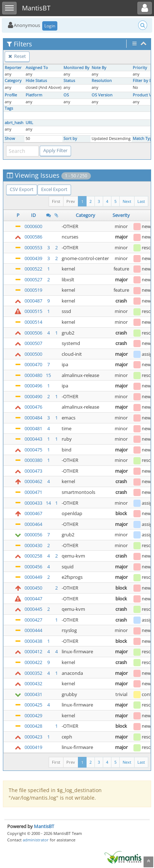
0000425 (33, 705)
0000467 (33, 513)
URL (29, 123)
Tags (9, 108)
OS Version (102, 95)
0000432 (33, 683)
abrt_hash (14, 123)
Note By (99, 68)
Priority (140, 68)
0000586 (33, 237)
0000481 (33, 428)
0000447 (33, 599)
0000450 (33, 588)
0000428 (33, 726)
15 (48, 375)
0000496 (33, 386)
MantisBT (44, 826)
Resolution (102, 81)
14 (48, 503)
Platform (34, 95)
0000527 (33, 280)
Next (127, 201)
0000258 (33, 556)
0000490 (33, 396)
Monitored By (76, 68)
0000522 (33, 269)
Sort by (70, 138)
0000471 (33, 492)
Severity (121, 215)
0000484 (33, 418)
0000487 (33, 301)
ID (33, 215)
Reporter (13, 68)
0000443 (33, 439)
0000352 (33, 673)
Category (13, 81)
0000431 (33, 694)
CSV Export (22, 189)
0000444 (33, 630)
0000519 (33, 290)
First (56, 201)
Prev (71, 201)
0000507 (33, 343)
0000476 (33, 407)
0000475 (33, 450)
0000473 (33, 471)
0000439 (33, 258)
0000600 (33, 226)
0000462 (33, 481)
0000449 (33, 577)
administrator (36, 840)
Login (50, 26)
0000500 (33, 354)
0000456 (33, 567)
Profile (11, 95)
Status (69, 81)
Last (141, 201)
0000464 (33, 524)
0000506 (33, 333)
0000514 (33, 322)
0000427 (33, 620)
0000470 (33, 364)
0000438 (33, 641)
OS (66, 95)
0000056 (33, 535)
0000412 (33, 651)
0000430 (33, 545)
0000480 (33, 375)
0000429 (33, 715)
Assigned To (37, 68)
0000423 (33, 737)
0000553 (33, 247)
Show (10, 138)
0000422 (33, 662)
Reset (17, 56)
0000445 (33, 609)
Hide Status (36, 81)
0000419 (33, 747)
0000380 (33, 460)
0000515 (33, 311)
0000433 (33, 503)
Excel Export (54, 189)
